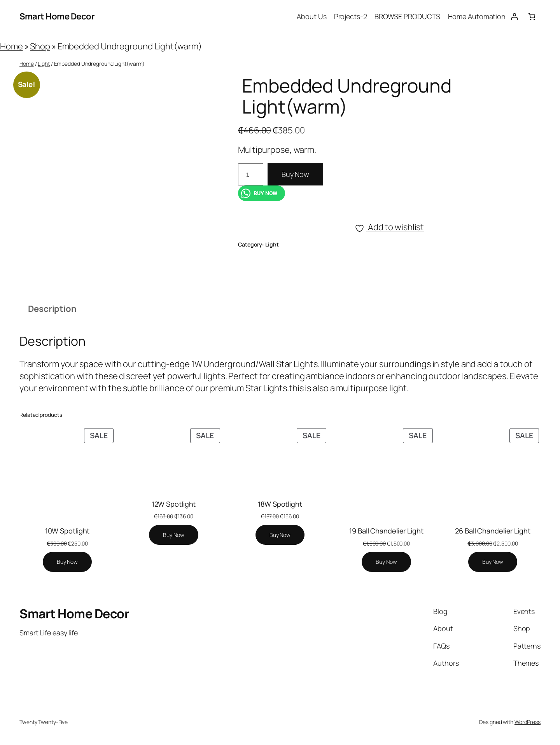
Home (11, 46)
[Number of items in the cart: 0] (532, 17)
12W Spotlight (174, 504)
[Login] (514, 17)
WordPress (528, 722)
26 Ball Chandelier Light (493, 531)
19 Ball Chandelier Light (386, 531)
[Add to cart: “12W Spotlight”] (173, 535)
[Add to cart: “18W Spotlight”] (280, 535)
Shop (40, 46)
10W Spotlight (67, 531)
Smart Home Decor (57, 16)
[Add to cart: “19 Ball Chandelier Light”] (386, 562)
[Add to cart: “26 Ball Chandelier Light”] (493, 562)
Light (44, 64)
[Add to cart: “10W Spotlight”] (67, 562)
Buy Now (295, 174)
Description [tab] (52, 309)
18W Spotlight (280, 504)
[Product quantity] (251, 174)
